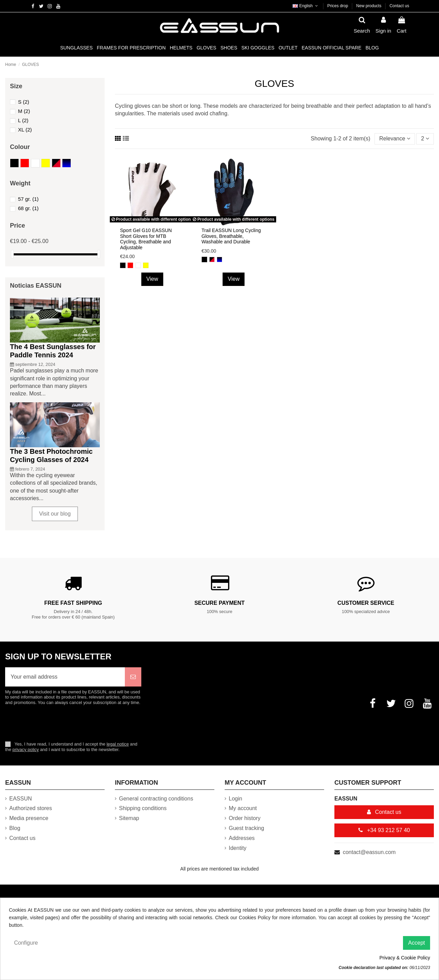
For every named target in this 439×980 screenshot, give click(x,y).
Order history (245, 818)
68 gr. (28, 208)
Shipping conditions (143, 808)
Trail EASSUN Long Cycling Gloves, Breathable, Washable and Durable (231, 236)
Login (235, 799)
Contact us (399, 6)
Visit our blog (55, 514)
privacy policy (26, 750)
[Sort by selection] (395, 139)
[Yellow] (146, 265)
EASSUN (21, 799)
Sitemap (129, 818)
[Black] (123, 265)
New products (370, 6)
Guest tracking (246, 828)
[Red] (130, 265)
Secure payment (220, 603)
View (152, 279)
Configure (26, 943)
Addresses (242, 838)
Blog (15, 828)
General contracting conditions (156, 799)
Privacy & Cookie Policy (405, 958)
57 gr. (28, 199)
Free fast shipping (73, 603)
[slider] (12, 254)
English (306, 6)
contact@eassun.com (369, 852)
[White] (138, 265)
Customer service (366, 603)
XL (25, 130)
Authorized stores (31, 808)
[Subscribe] (133, 677)
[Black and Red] (212, 260)
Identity (238, 848)
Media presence (29, 818)
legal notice (118, 744)
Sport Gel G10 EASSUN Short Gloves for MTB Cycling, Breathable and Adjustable (146, 239)
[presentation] (62, 723)
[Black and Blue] (219, 260)
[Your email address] (65, 677)
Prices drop (338, 6)
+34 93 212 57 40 (384, 830)
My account (243, 808)
